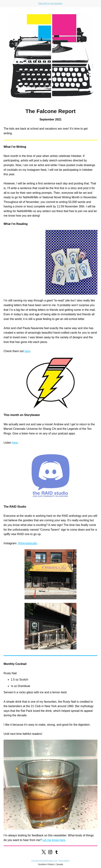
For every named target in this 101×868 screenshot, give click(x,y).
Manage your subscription (57, 861)
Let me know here (54, 840)
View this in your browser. (50, 3)
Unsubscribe (37, 861)
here (27, 351)
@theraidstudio (28, 543)
